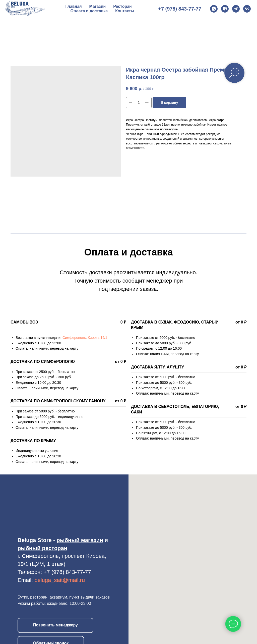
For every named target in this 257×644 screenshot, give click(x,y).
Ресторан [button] (122, 6)
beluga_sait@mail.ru (60, 580)
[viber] (225, 9)
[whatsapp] (214, 9)
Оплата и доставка (89, 11)
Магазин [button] (98, 6)
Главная (73, 6)
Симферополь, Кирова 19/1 (85, 338)
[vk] (247, 9)
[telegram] (236, 9)
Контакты (125, 11)
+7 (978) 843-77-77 (180, 9)
